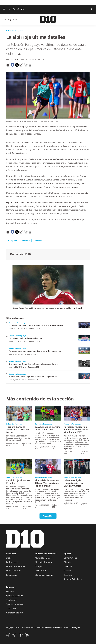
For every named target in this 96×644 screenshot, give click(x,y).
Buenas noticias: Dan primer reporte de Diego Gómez (33, 377)
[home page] (48, 19)
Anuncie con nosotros (46, 554)
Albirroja (26, 241)
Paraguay (12, 241)
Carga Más (48, 516)
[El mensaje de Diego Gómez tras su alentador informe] (84, 364)
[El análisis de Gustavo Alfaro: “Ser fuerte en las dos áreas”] (48, 467)
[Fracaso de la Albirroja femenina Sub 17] (84, 338)
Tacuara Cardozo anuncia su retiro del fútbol (18, 430)
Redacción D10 (20, 254)
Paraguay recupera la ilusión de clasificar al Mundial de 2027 (76, 430)
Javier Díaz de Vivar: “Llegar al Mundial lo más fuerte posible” (36, 325)
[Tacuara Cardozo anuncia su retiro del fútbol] (19, 413)
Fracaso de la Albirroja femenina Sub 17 (26, 338)
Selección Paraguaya (15, 31)
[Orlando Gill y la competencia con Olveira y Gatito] (77, 467)
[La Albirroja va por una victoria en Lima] (48, 413)
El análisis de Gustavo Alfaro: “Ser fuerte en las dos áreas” (47, 483)
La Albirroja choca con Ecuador (19, 482)
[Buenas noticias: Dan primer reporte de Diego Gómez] (84, 376)
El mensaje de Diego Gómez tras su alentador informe (33, 364)
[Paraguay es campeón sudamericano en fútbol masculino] (84, 351)
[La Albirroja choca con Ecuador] (19, 467)
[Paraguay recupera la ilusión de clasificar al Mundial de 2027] (77, 413)
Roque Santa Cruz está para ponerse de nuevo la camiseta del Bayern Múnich (47, 308)
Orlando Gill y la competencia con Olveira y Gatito (73, 483)
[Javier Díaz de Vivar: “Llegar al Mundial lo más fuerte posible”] (84, 325)
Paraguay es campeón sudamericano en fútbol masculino (35, 351)
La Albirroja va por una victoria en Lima (48, 428)
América (39, 241)
